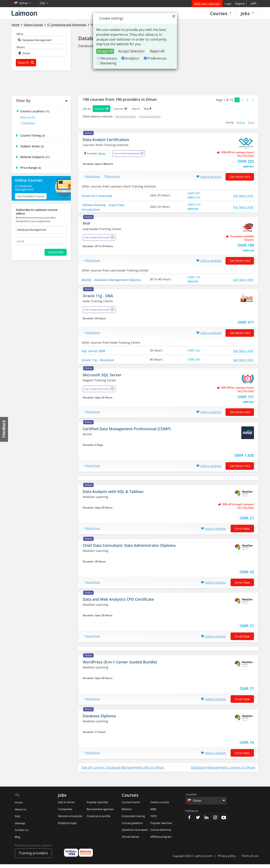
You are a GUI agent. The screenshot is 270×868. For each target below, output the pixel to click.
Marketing (106, 63)
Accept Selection (131, 51)
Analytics (130, 58)
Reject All (157, 51)
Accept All (105, 51)
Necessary (107, 58)
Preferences (155, 58)
